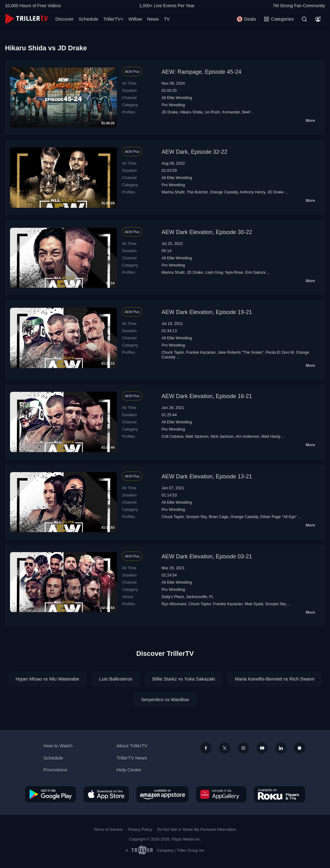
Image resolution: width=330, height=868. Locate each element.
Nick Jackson (222, 436)
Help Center (129, 770)
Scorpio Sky (196, 517)
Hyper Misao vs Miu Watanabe (48, 679)
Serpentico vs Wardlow (165, 699)
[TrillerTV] (26, 19)
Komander (231, 112)
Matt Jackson (197, 436)
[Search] (304, 19)
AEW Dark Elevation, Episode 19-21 (207, 312)
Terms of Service (108, 830)
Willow (135, 19)
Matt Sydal (254, 604)
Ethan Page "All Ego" (279, 517)
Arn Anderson (247, 436)
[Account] (318, 19)
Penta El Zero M (280, 352)
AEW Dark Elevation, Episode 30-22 (207, 232)
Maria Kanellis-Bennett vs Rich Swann (275, 679)
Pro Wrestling (173, 105)
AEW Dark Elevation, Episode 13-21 (207, 476)
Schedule (88, 19)
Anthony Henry (252, 192)
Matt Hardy (271, 436)
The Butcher (197, 192)
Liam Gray (214, 272)
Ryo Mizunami (174, 604)
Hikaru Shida (191, 112)
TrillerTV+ (113, 19)
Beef (246, 112)
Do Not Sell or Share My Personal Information (197, 830)
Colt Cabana (173, 436)
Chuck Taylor (173, 352)
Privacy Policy (140, 830)
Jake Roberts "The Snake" (241, 352)
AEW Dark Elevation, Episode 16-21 (207, 396)
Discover (64, 19)
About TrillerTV (132, 746)
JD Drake (170, 112)
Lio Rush (212, 112)
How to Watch (58, 746)
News (153, 19)
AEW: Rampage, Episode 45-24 (202, 72)
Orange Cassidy (224, 192)
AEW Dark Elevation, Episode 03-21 (207, 556)
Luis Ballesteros (116, 679)
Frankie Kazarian (201, 352)
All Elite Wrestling (177, 98)
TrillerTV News (132, 758)
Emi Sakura (255, 272)
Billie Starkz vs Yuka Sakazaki (184, 679)
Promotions (55, 770)
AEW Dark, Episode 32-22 (195, 152)
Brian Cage (218, 517)
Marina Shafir (173, 192)
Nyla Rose (234, 272)
